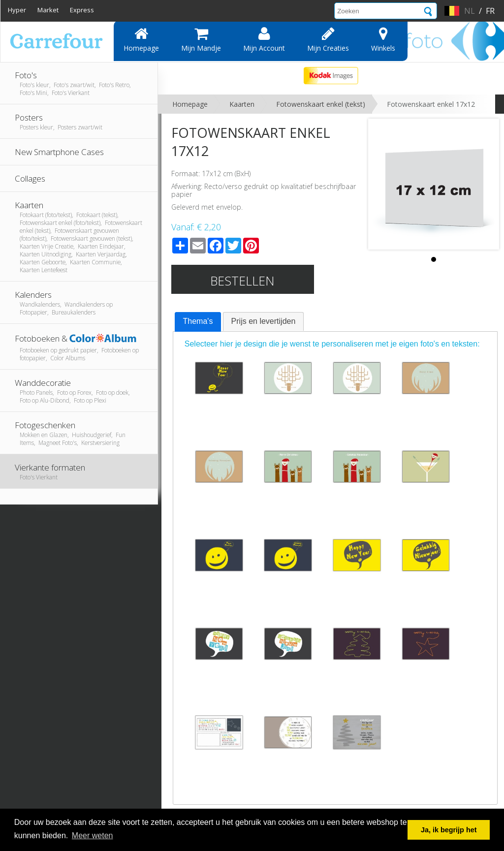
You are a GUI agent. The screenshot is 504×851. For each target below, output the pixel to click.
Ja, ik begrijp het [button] (449, 830)
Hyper (17, 10)
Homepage (141, 39)
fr (490, 11)
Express (82, 10)
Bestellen (242, 281)
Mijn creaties (328, 39)
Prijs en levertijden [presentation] (264, 321)
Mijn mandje (201, 39)
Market (48, 10)
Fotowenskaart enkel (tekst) (321, 104)
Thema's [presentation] (198, 321)
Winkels (383, 39)
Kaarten (242, 104)
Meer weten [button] (93, 835)
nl (470, 11)
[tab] (198, 322)
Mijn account (264, 39)
